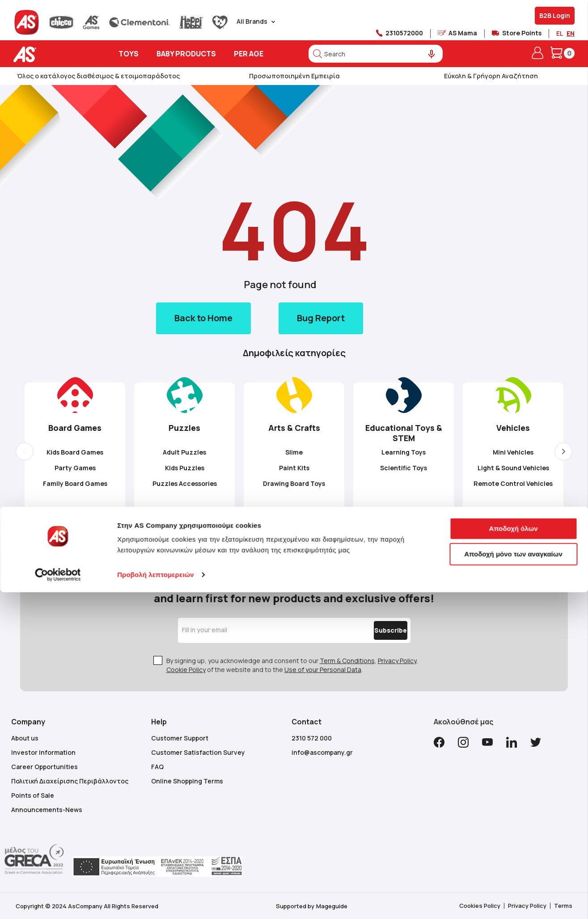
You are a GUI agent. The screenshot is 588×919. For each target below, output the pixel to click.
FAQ (157, 767)
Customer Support (180, 738)
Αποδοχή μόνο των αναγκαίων (513, 881)
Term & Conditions (347, 661)
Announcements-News (47, 810)
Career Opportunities (44, 767)
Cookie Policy (186, 670)
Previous (25, 451)
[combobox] (376, 54)
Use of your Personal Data (323, 670)
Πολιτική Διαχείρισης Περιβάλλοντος (70, 781)
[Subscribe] (372, 630)
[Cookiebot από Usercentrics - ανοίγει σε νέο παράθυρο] (58, 902)
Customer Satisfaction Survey (198, 752)
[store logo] (53, 54)
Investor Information (43, 752)
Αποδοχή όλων (513, 855)
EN (571, 33)
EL (560, 33)
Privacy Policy (397, 661)
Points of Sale (33, 795)
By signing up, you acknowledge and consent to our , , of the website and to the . (292, 665)
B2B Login (555, 15)
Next (563, 451)
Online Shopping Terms (187, 781)
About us (25, 738)
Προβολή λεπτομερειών (156, 901)
